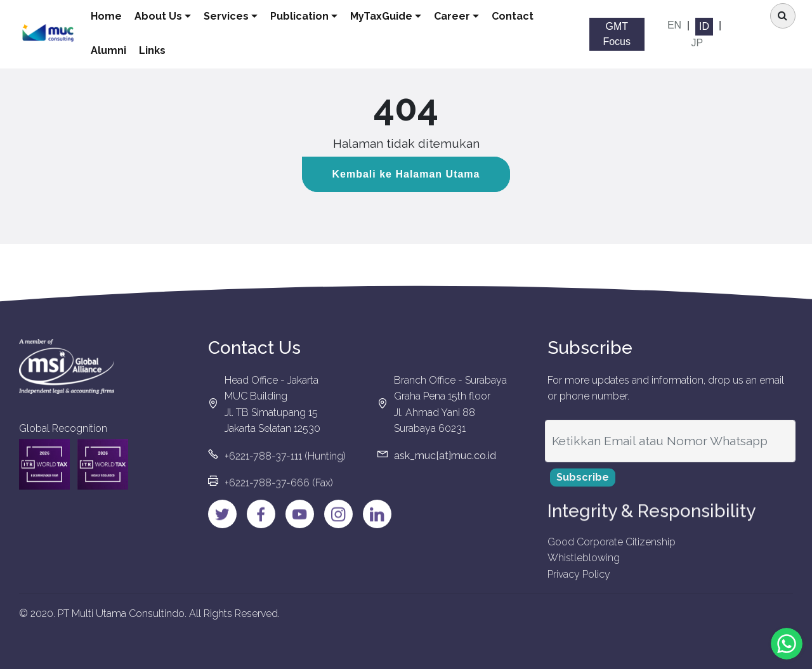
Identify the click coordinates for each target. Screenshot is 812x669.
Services (237, 16)
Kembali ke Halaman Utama (406, 174)
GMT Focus (619, 34)
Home (117, 16)
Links (163, 50)
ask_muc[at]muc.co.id (445, 462)
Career (463, 16)
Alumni (119, 50)
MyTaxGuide (392, 16)
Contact (523, 16)
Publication (310, 16)
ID (705, 26)
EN (675, 25)
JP (698, 43)
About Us (169, 16)
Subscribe (583, 484)
